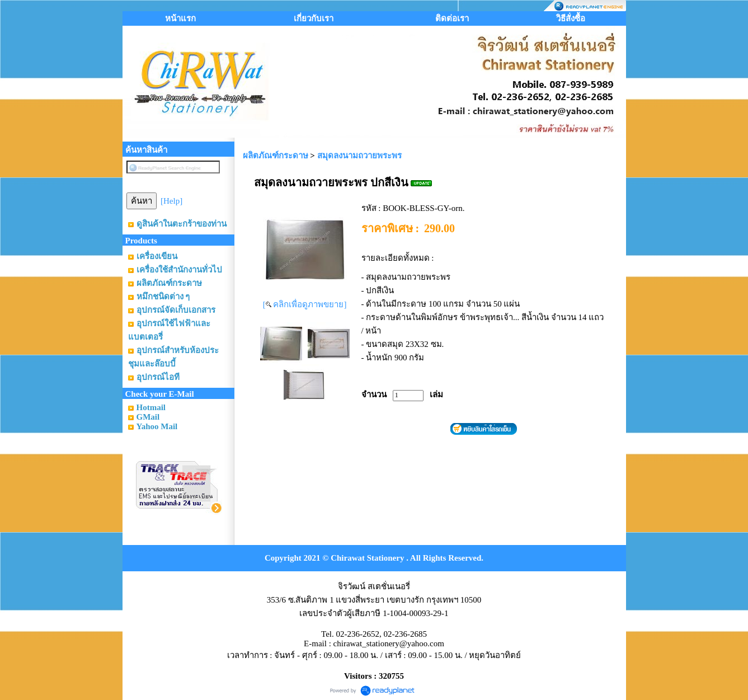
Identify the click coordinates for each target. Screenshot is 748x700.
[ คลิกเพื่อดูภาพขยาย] (305, 304)
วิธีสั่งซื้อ (571, 18)
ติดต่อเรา (452, 18)
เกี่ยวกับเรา (314, 18)
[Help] (171, 201)
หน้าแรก (180, 18)
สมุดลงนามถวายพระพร (359, 156)
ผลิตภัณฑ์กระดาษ (276, 156)
